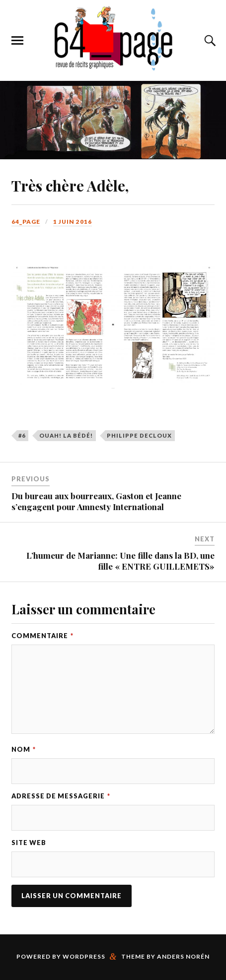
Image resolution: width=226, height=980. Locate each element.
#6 (22, 435)
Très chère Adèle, (70, 185)
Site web (29, 843)
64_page (26, 222)
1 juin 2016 (73, 222)
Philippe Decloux (139, 435)
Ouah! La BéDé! (66, 435)
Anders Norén (183, 956)
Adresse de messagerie (61, 796)
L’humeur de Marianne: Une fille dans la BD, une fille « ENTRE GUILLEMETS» (120, 561)
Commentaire (42, 636)
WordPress (84, 956)
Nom (24, 749)
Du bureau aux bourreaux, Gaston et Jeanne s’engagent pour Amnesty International (96, 501)
